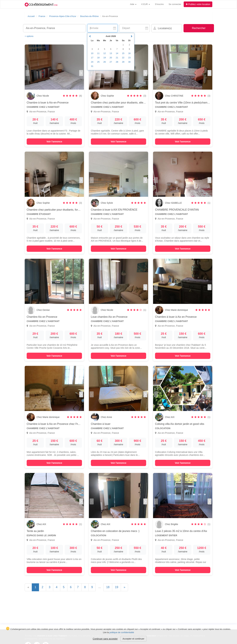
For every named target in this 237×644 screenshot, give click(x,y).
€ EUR (146, 4)
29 (123, 62)
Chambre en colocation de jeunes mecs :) (115, 531)
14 (117, 53)
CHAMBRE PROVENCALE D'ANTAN (177, 210)
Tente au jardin (35, 531)
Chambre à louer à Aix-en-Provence (48, 103)
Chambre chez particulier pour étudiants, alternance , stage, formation (132, 103)
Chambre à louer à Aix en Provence (176, 317)
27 (111, 62)
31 (92, 66)
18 (108, 587)
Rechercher (199, 28)
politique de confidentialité (122, 632)
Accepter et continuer (133, 639)
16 (129, 53)
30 (129, 62)
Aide (133, 4)
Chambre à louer (101, 424)
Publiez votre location (198, 4)
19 (117, 587)
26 (105, 62)
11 (98, 53)
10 (92, 53)
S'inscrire (159, 4)
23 (129, 58)
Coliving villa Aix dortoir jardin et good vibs (180, 424)
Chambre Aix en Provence (42, 317)
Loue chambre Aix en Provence (109, 317)
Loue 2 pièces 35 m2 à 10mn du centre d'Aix (181, 531)
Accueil (31, 16)
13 (111, 53)
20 (111, 58)
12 (105, 53)
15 (123, 53)
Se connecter (175, 4)
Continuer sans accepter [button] (105, 639)
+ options (29, 36)
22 (123, 58)
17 (92, 58)
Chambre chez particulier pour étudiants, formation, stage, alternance (67, 210)
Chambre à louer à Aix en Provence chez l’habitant (56, 424)
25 (98, 62)
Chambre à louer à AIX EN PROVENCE (114, 210)
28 (117, 62)
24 (92, 62)
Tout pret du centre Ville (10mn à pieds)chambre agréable (189, 103)
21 (117, 58)
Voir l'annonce (54, 142)
